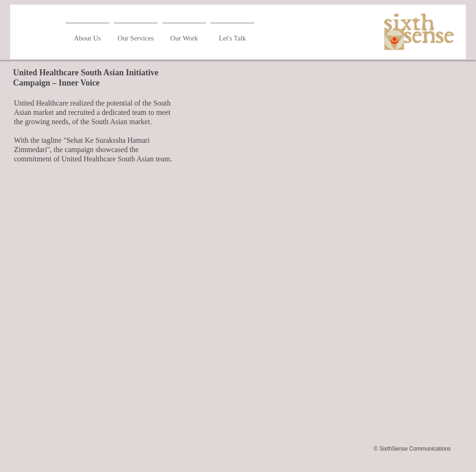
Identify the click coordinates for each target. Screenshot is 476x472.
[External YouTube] (317, 153)
